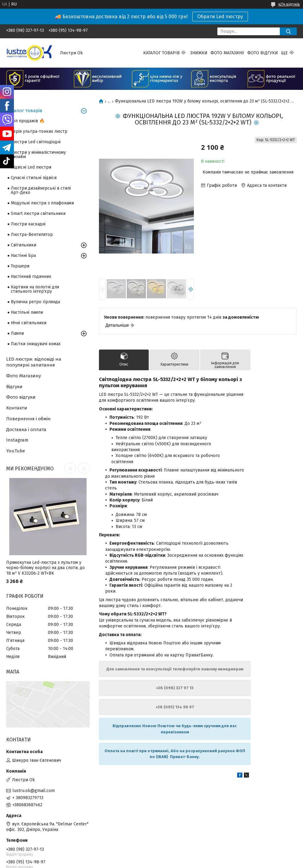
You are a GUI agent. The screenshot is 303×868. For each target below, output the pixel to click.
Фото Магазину (23, 376)
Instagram (17, 440)
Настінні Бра (23, 256)
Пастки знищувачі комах (36, 344)
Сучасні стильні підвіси (34, 178)
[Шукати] (288, 31)
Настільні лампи (27, 312)
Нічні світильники (29, 323)
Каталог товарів (161, 53)
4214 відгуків (289, 4)
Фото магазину (227, 53)
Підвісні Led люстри (31, 167)
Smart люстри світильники (38, 214)
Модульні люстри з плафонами (42, 203)
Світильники (23, 245)
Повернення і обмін (28, 419)
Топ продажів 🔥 (28, 121)
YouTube (16, 451)
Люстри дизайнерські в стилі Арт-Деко (41, 190)
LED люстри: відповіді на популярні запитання (34, 362)
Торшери (20, 266)
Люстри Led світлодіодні (36, 142)
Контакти (17, 408)
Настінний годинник (31, 277)
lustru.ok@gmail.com (34, 791)
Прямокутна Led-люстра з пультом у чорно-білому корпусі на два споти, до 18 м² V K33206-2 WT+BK (45, 568)
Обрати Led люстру (220, 17)
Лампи (17, 333)
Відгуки (14, 387)
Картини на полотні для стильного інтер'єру (35, 289)
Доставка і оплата (26, 430)
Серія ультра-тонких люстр (39, 131)
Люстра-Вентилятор (32, 235)
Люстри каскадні (28, 224)
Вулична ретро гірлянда (35, 302)
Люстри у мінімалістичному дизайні (38, 155)
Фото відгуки (263, 53)
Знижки (199, 53)
